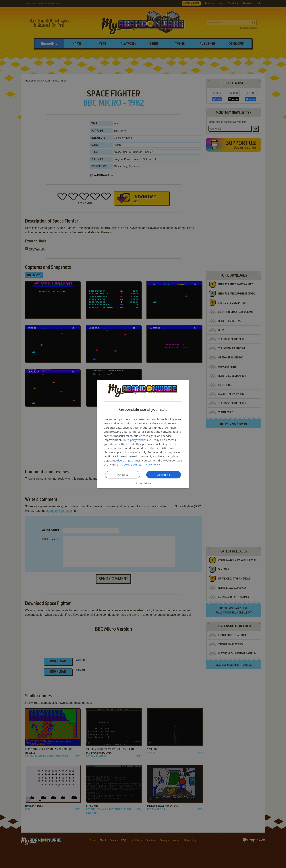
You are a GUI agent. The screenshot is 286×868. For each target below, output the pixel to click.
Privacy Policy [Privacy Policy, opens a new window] (151, 464)
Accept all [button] (164, 474)
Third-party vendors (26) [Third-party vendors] (138, 440)
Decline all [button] (123, 475)
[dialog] (143, 434)
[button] (143, 483)
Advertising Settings (128, 460)
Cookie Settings (132, 464)
